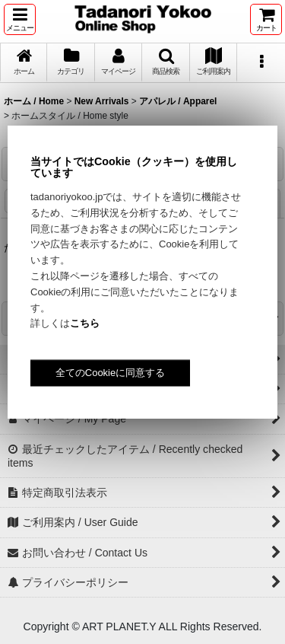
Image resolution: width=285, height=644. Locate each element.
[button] (20, 19)
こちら (85, 323)
